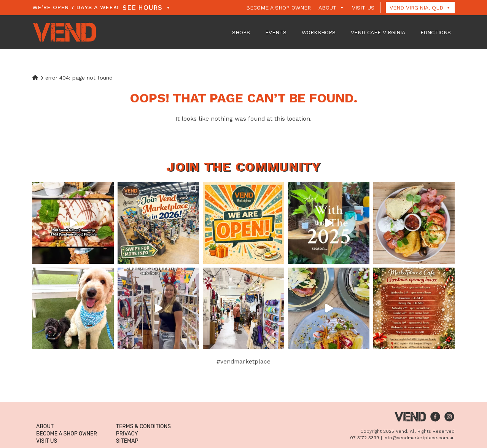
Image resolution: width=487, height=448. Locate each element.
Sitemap (127, 441)
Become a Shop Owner (279, 8)
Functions (436, 32)
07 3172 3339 (365, 438)
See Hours (147, 8)
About (331, 8)
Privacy (127, 434)
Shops (241, 32)
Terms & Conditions (143, 426)
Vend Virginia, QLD (420, 8)
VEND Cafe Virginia (378, 32)
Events (276, 32)
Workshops (319, 32)
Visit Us (363, 8)
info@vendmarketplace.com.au (419, 438)
